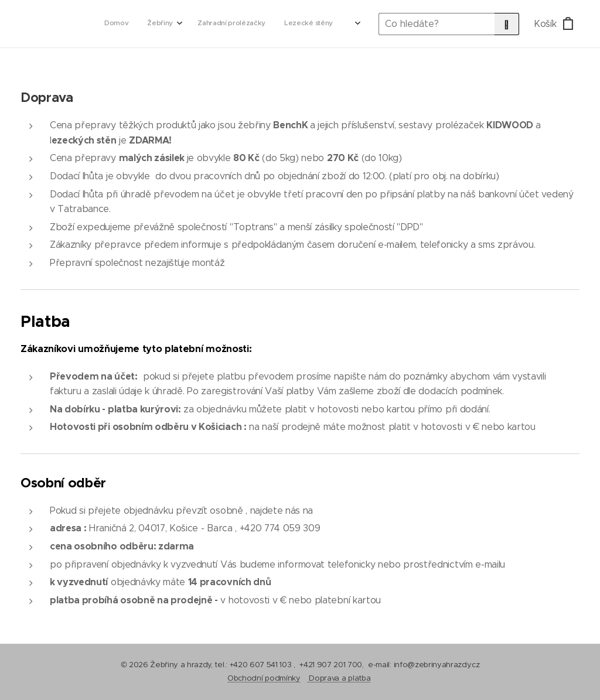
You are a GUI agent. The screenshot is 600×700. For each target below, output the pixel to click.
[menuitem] (236, 24)
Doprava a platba (340, 678)
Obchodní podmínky (264, 678)
